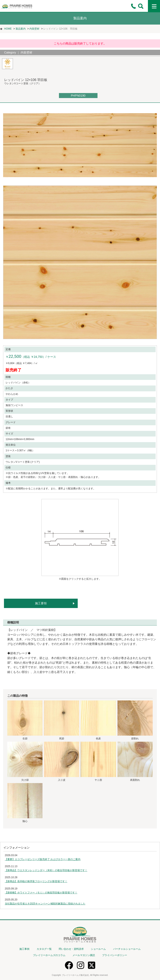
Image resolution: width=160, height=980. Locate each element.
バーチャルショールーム (127, 949)
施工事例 (24, 949)
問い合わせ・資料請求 (71, 949)
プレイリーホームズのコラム (49, 955)
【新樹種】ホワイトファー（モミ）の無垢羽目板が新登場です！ (41, 893)
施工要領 (41, 603)
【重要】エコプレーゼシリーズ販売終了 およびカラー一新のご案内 (43, 859)
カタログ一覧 (44, 949)
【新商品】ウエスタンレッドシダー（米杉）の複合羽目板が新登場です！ (46, 870)
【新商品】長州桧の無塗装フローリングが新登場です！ (36, 881)
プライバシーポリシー (115, 955)
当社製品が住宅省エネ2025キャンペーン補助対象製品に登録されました (45, 904)
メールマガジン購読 (84, 955)
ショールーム (98, 949)
